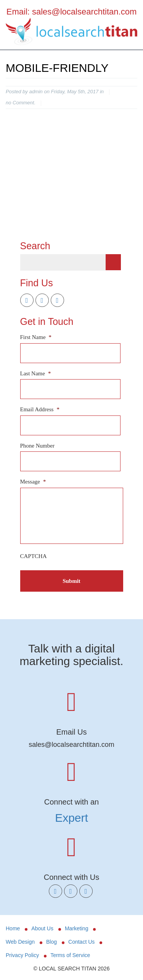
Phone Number (37, 446)
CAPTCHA (34, 556)
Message (33, 482)
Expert (71, 818)
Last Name (36, 373)
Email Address (40, 409)
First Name (36, 337)
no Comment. (21, 103)
